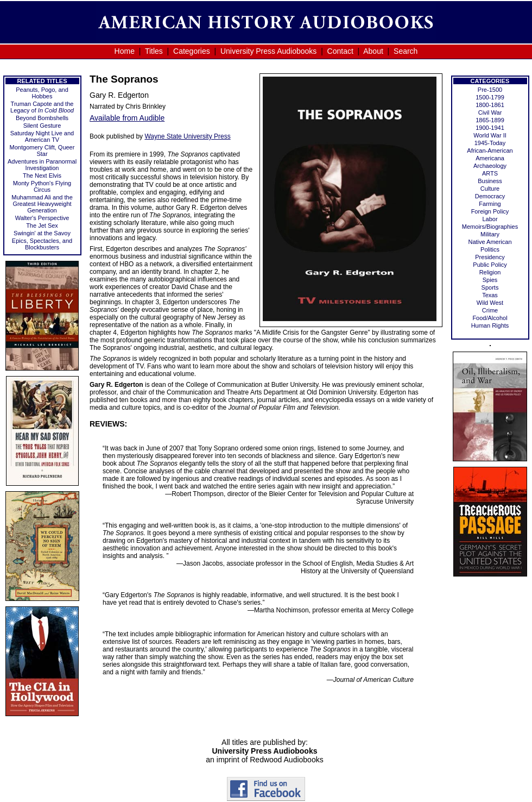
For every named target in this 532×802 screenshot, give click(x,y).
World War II (490, 135)
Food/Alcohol (490, 318)
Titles (154, 51)
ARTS (490, 173)
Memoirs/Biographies (490, 227)
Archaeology (490, 166)
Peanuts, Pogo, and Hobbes (42, 93)
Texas (490, 295)
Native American (490, 242)
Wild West (490, 303)
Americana (490, 158)
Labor (490, 219)
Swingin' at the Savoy (42, 233)
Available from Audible (127, 118)
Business (490, 181)
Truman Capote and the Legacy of (42, 107)
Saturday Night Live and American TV (42, 136)
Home (125, 51)
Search (406, 51)
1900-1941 (490, 128)
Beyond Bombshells (42, 118)
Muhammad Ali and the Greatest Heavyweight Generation (42, 204)
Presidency (490, 257)
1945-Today (490, 143)
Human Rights (490, 325)
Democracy (490, 196)
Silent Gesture (42, 126)
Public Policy (490, 265)
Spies (490, 280)
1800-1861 (490, 105)
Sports (490, 287)
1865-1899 (490, 120)
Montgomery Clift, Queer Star (42, 151)
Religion (490, 272)
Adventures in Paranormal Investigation (42, 165)
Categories (192, 51)
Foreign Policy (490, 211)
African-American (490, 151)
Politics (490, 249)
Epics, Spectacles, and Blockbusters (42, 244)
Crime (490, 310)
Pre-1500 (490, 90)
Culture (490, 189)
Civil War (490, 112)
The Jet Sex (42, 225)
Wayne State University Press (187, 136)
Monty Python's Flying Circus (42, 186)
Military (490, 234)
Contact (340, 51)
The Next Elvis (42, 176)
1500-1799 (490, 97)
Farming (490, 204)
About (373, 51)
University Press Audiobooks (268, 51)
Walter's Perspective (42, 218)
